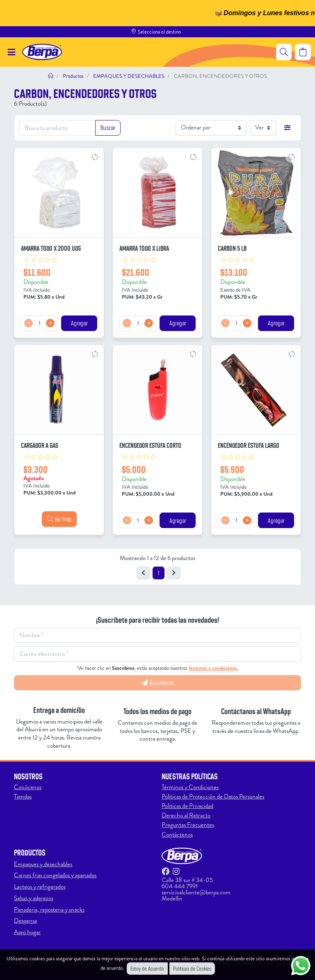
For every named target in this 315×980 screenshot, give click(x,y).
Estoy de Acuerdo (147, 968)
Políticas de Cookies (192, 968)
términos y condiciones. (213, 668)
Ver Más (59, 519)
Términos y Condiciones (190, 787)
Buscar (108, 127)
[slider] (41, 260)
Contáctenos (177, 835)
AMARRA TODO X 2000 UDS (51, 248)
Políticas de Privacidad (187, 806)
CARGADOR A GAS (40, 445)
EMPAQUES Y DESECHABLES (128, 76)
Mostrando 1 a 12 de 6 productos (157, 558)
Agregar (79, 323)
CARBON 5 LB (232, 248)
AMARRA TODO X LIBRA (144, 248)
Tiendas (23, 796)
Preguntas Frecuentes (188, 825)
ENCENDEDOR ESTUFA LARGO (249, 445)
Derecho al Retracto (186, 815)
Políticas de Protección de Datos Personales (213, 796)
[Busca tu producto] (57, 128)
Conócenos (28, 787)
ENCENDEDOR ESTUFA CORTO (150, 445)
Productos (73, 76)
